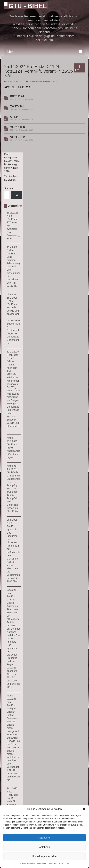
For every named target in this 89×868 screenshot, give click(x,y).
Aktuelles (46, 82)
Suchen (9, 188)
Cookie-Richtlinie (28, 864)
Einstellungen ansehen (45, 856)
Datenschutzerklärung (47, 864)
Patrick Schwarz (16, 82)
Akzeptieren (44, 838)
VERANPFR (43, 139)
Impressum (64, 864)
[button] (84, 809)
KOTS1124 (43, 98)
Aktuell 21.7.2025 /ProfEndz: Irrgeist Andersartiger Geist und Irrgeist (14, 448)
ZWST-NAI (43, 108)
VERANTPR (43, 128)
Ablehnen (44, 847)
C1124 (43, 118)
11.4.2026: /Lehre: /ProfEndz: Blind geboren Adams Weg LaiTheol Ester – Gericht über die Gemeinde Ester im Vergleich (13, 267)
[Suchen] (17, 195)
